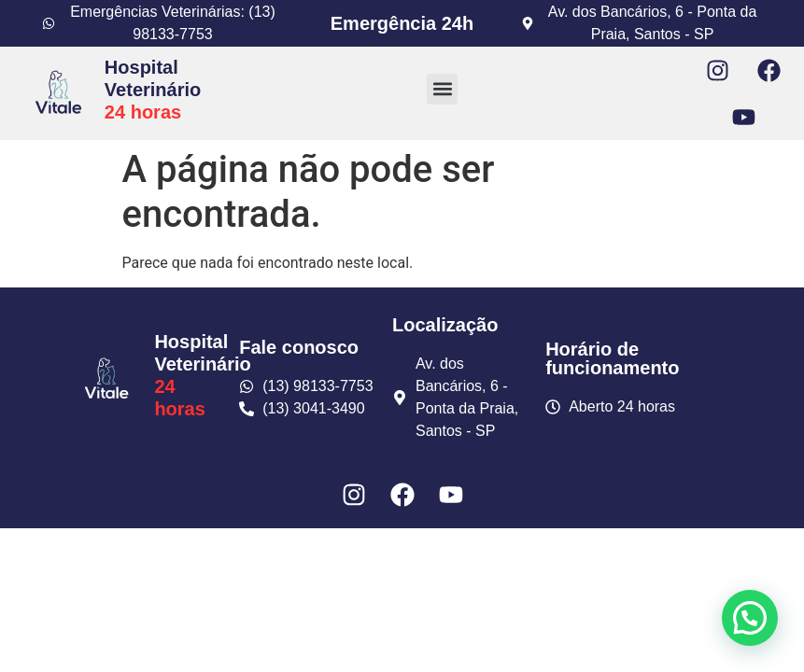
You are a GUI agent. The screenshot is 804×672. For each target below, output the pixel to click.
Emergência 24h (402, 23)
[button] (442, 89)
